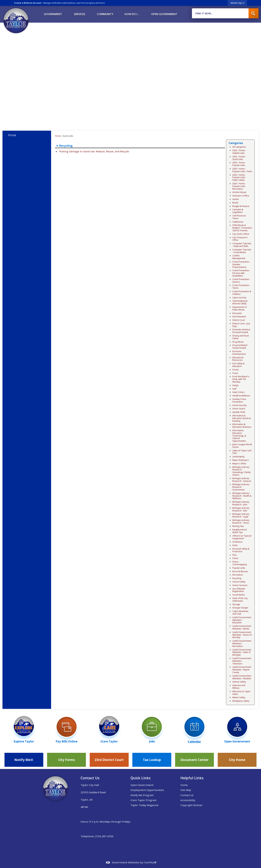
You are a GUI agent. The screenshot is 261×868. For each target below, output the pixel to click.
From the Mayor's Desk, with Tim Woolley (241, 379)
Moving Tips (238, 526)
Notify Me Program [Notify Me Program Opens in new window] (142, 795)
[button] (254, 13)
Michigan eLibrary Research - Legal (241, 515)
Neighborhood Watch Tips (240, 531)
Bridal (235, 203)
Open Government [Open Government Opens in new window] (142, 785)
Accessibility (188, 800)
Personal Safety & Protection (241, 550)
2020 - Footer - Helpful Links (239, 152)
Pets (234, 555)
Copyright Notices (191, 805)
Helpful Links (192, 778)
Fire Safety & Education (238, 365)
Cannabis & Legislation (238, 211)
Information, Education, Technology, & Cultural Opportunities (239, 436)
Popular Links (239, 568)
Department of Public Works (240, 308)
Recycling (237, 578)
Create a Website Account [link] (28, 3)
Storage (236, 604)
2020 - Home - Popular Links (239, 164)
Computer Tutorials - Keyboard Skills (242, 245)
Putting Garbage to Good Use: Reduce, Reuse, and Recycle (94, 151)
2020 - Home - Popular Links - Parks (242, 170)
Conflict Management (239, 257)
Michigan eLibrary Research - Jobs (241, 503)
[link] (237, 3)
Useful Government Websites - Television (242, 661)
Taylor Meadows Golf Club (240, 613)
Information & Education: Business (242, 426)
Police (235, 558)
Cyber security (239, 298)
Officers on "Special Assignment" (242, 537)
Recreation (238, 575)
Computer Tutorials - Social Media (242, 251)
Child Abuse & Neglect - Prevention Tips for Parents (242, 228)
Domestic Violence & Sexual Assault (241, 331)
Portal (12, 135)
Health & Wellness (241, 396)
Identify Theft (239, 412)
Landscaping (238, 457)
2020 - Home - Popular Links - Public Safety (239, 178)
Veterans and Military (239, 687)
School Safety (239, 582)
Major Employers (241, 460)
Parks (235, 545)
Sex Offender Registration (239, 590)
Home (58, 136)
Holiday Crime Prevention (239, 400)
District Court (239, 320)
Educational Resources (238, 359)
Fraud (235, 373)
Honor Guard (239, 409)
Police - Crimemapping (240, 563)
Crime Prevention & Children (242, 293)
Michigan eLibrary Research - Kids (241, 509)
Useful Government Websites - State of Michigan (242, 652)
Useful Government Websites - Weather (242, 677)
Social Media (239, 595)
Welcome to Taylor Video (241, 693)
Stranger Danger (240, 608)
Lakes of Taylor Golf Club (242, 452)
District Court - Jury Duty (241, 325)
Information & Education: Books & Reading (242, 418)
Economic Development (239, 353)
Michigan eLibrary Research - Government (241, 487)
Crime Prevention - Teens (241, 287)
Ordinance (237, 542)
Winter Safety (239, 697)
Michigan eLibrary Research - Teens (241, 521)
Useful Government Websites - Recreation (242, 644)
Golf (234, 389)
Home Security (239, 405)
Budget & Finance (241, 206)
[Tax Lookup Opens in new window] (152, 760)
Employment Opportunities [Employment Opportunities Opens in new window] (147, 790)
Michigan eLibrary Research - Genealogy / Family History (241, 471)
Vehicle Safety (239, 682)
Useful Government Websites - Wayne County (242, 670)
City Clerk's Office (241, 234)
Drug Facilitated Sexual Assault (240, 347)
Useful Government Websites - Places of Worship (242, 635)
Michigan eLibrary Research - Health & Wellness (242, 496)
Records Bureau (240, 571)
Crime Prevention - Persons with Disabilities (241, 273)
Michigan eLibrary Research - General (242, 480)
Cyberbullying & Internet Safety (240, 302)
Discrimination (239, 317)
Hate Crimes (238, 392)
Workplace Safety (241, 701)
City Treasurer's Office (240, 239)
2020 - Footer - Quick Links (239, 158)
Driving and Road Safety (241, 337)
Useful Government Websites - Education (242, 620)
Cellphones (238, 222)
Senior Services (240, 585)
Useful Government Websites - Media (242, 627)
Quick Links (140, 778)
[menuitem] (53, 13)
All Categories (239, 147)
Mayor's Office (239, 464)
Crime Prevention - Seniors (241, 281)
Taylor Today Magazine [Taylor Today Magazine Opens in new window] (144, 805)
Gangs (235, 385)
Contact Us (187, 795)
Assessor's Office (241, 196)
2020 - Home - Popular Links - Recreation (239, 186)
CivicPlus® (150, 862)
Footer (236, 370)
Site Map (186, 790)
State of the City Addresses (240, 600)
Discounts (237, 313)
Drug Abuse (238, 342)
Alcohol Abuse (239, 192)
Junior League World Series (242, 446)
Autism (236, 199)
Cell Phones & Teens (239, 217)
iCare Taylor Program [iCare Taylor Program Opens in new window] (143, 800)
